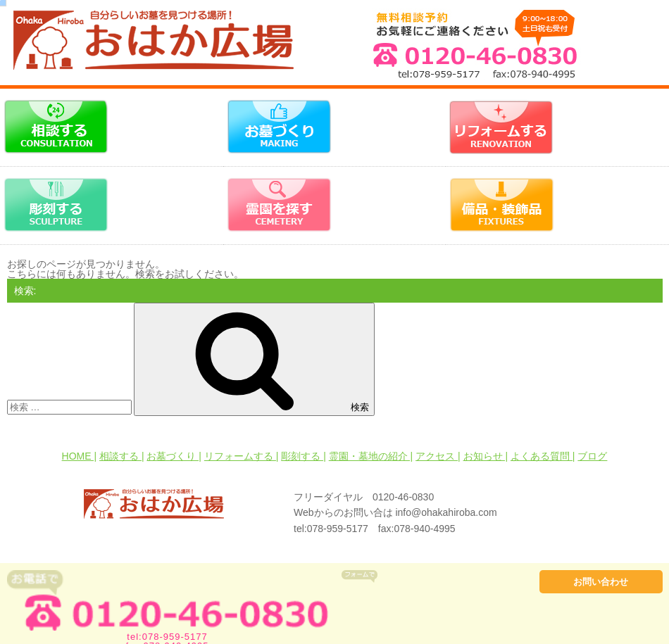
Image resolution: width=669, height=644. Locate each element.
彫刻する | (304, 456)
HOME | (80, 456)
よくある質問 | (543, 456)
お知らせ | (486, 456)
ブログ (592, 456)
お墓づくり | (174, 456)
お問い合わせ (601, 582)
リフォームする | (242, 456)
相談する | (122, 456)
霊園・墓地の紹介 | (371, 456)
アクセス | (438, 456)
